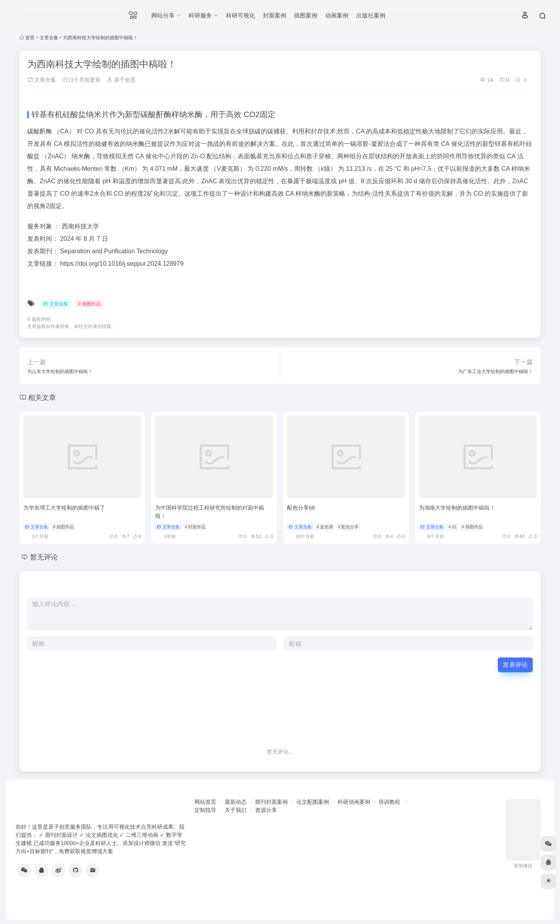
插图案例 (306, 15)
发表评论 (515, 665)
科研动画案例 (354, 802)
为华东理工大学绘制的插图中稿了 (64, 508)
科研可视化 (241, 15)
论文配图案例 (313, 802)
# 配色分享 (348, 527)
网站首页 (205, 802)
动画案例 (337, 15)
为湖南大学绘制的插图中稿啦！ (457, 508)
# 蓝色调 (325, 527)
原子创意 (121, 80)
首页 (30, 38)
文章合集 (49, 38)
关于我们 (236, 810)
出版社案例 (371, 15)
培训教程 (389, 802)
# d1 (452, 527)
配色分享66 (301, 508)
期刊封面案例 (271, 802)
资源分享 (266, 810)
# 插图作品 (89, 304)
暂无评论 (44, 557)
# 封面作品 (195, 527)
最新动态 (236, 802)
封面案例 (275, 15)
